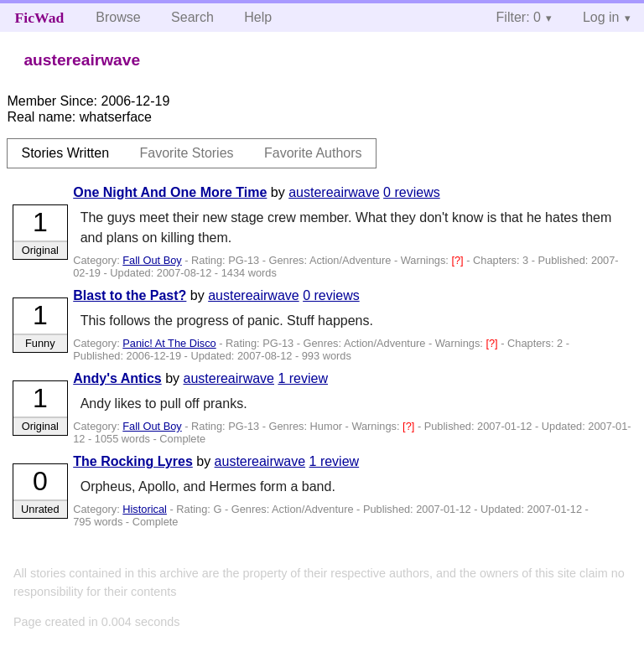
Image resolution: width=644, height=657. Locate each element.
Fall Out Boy (152, 260)
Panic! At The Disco (169, 343)
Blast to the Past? (130, 295)
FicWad (40, 18)
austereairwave (334, 192)
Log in (601, 17)
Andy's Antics (117, 378)
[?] (459, 260)
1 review (303, 378)
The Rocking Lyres (133, 461)
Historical (145, 509)
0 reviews (412, 192)
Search (192, 17)
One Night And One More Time (170, 192)
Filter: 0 (519, 17)
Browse (118, 17)
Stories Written (65, 153)
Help (258, 17)
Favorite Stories (187, 153)
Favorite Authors (313, 153)
